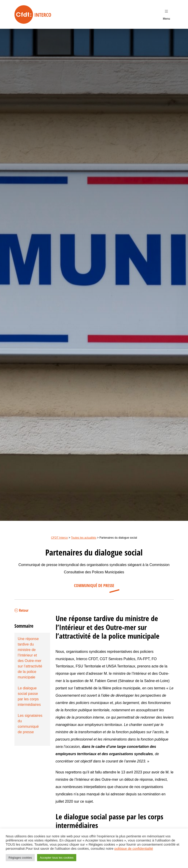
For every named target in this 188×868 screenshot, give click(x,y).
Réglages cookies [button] (20, 858)
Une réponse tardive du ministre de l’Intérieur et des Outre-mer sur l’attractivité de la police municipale (30, 658)
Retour (21, 610)
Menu (166, 14)
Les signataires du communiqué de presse (30, 724)
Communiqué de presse (94, 586)
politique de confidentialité (134, 849)
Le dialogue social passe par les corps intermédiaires (29, 696)
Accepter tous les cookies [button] (57, 858)
